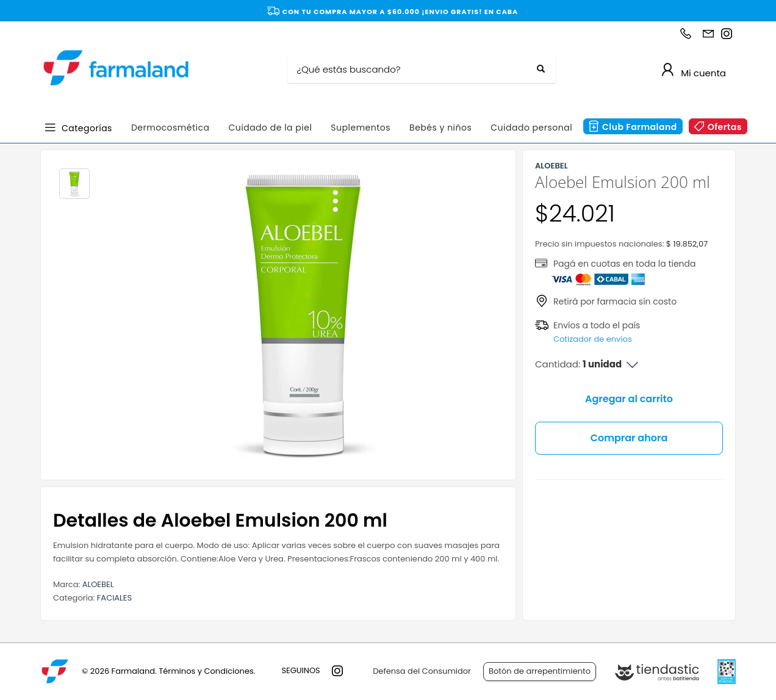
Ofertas (725, 127)
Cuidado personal (531, 128)
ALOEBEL (98, 584)
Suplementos (361, 128)
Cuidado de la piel (270, 128)
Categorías (87, 127)
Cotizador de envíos (593, 339)
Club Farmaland (640, 127)
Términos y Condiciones (206, 671)
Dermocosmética (171, 128)
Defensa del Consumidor (422, 671)
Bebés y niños (440, 128)
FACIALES (114, 598)
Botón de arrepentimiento (540, 671)
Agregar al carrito (629, 399)
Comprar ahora (629, 438)
